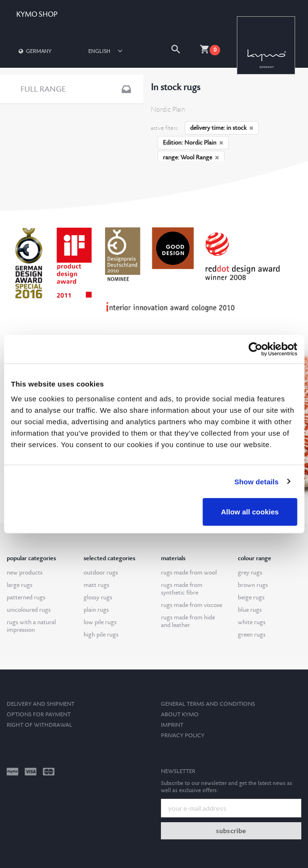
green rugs (252, 635)
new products (25, 573)
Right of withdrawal (39, 725)
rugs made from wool (189, 573)
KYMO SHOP (37, 15)
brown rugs (253, 585)
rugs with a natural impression (31, 626)
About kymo (180, 715)
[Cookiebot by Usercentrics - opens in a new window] (255, 349)
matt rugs (96, 585)
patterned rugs (26, 597)
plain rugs (96, 610)
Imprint (172, 725)
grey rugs (250, 573)
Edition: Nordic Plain (193, 143)
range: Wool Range (191, 157)
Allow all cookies (250, 512)
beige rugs (251, 597)
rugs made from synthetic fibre (182, 589)
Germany (34, 51)
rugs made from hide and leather (188, 621)
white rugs (252, 622)
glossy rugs (98, 597)
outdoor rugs (101, 573)
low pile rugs (100, 622)
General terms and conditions (208, 704)
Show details (257, 481)
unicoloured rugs (29, 610)
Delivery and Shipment (41, 704)
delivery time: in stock (222, 128)
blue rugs (250, 610)
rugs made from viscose (191, 605)
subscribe (231, 831)
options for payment (39, 715)
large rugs (20, 585)
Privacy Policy (183, 736)
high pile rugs (101, 635)
